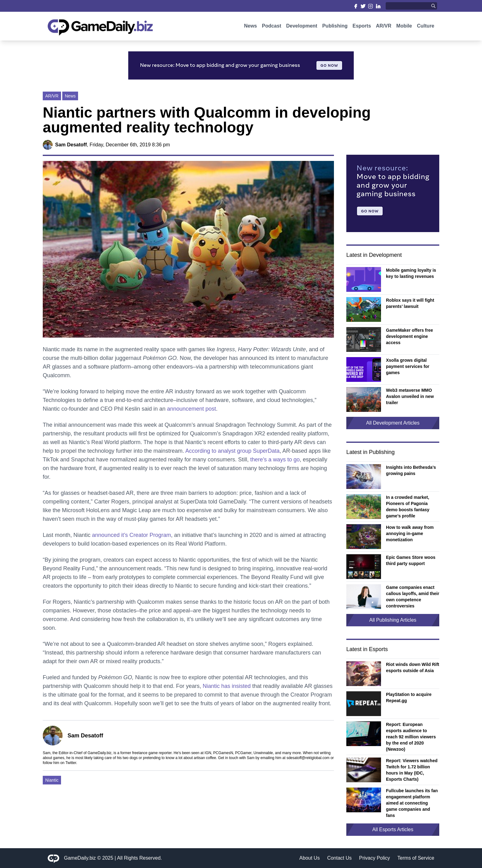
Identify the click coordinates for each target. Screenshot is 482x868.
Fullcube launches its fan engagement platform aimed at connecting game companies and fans (412, 803)
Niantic (52, 780)
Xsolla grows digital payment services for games (408, 366)
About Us (309, 858)
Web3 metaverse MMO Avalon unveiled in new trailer (410, 396)
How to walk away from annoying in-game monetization (410, 533)
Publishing (335, 27)
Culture (426, 27)
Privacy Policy (375, 858)
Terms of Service (416, 858)
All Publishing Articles (393, 620)
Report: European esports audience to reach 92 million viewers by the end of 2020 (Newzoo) (411, 737)
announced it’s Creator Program (131, 535)
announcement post (191, 409)
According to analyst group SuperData (232, 451)
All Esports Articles (393, 829)
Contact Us (339, 858)
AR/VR (384, 27)
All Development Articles (393, 423)
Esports (362, 27)
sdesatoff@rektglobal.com (308, 758)
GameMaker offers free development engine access (410, 336)
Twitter (71, 763)
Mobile (404, 27)
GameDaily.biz (80, 858)
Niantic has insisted (227, 686)
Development (302, 27)
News (251, 27)
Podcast (271, 27)
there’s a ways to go (275, 460)
